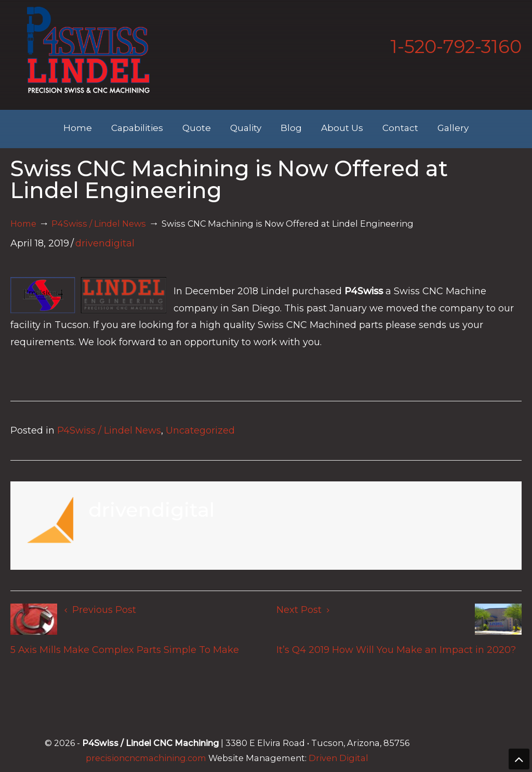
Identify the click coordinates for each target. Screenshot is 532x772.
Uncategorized (200, 430)
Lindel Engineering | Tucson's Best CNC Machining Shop (88, 50)
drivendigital (105, 243)
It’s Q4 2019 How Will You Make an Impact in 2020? (396, 650)
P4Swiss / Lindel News (99, 224)
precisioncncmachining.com (146, 758)
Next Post (303, 610)
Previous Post (100, 610)
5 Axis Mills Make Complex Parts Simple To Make (125, 650)
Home (23, 224)
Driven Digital (338, 758)
